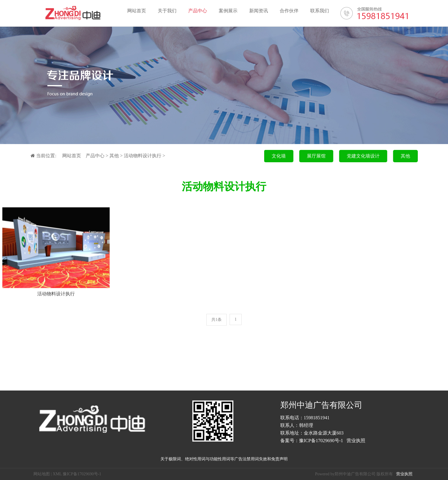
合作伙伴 (289, 11)
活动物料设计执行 (139, 156)
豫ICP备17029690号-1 (321, 441)
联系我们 (320, 11)
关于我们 (167, 11)
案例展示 (228, 11)
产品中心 (198, 11)
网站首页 (137, 11)
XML (57, 474)
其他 (111, 156)
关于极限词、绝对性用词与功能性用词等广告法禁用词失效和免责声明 (224, 459)
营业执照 (356, 441)
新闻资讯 (259, 11)
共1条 (217, 321)
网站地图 (42, 474)
